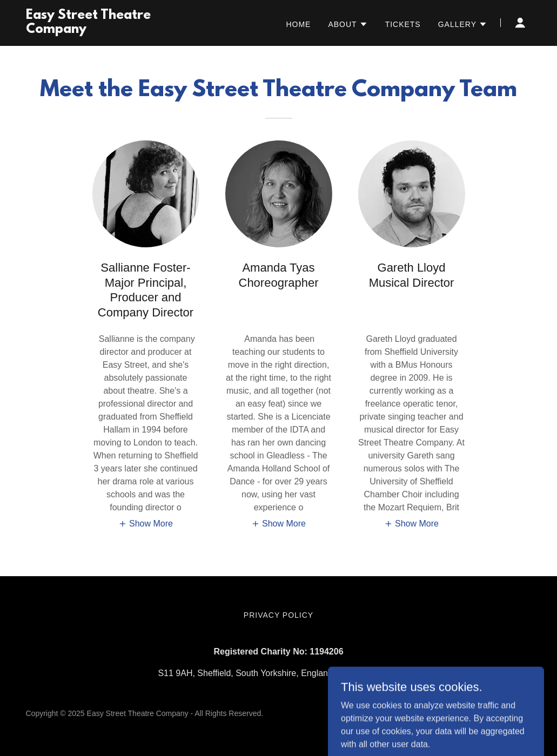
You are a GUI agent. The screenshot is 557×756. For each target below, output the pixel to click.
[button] (348, 24)
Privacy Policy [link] (278, 615)
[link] (114, 30)
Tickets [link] (403, 24)
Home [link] (298, 24)
